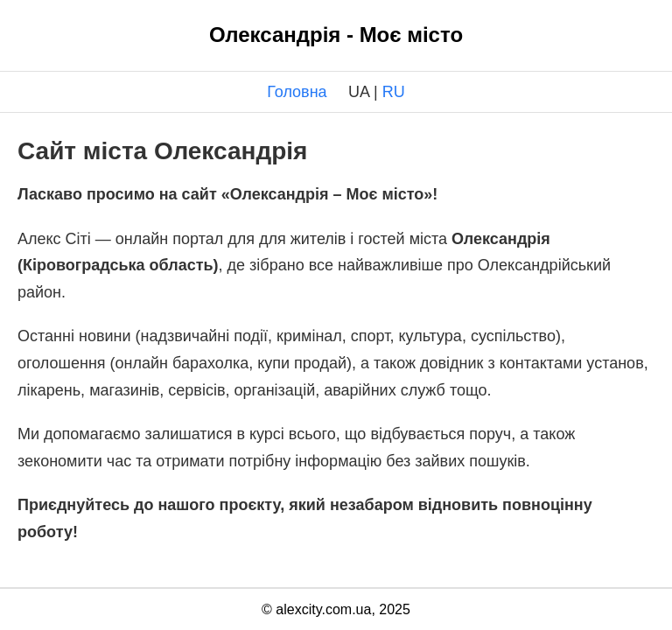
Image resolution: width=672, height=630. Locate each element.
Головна (297, 92)
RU (394, 92)
